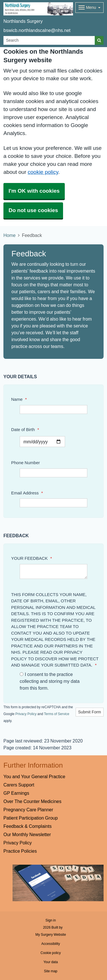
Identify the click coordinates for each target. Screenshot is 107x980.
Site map (51, 971)
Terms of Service (57, 714)
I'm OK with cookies (34, 191)
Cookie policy (51, 953)
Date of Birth (25, 429)
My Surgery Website (51, 935)
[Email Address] (53, 503)
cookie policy (43, 172)
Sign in (51, 920)
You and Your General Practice (34, 776)
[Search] (49, 40)
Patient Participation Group (31, 818)
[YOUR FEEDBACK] (53, 572)
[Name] (53, 409)
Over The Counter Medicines (32, 801)
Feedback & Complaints (28, 826)
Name (19, 399)
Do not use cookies (33, 210)
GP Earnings (16, 793)
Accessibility (51, 944)
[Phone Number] (53, 473)
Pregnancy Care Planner (28, 810)
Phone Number (26, 463)
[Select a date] (42, 442)
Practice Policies (20, 851)
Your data (51, 962)
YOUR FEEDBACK (32, 558)
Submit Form (90, 712)
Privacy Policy (26, 714)
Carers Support (19, 785)
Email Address (27, 493)
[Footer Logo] (58, 883)
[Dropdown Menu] (89, 8)
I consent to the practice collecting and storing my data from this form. (50, 681)
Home (10, 235)
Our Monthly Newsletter (27, 834)
